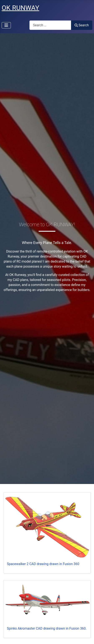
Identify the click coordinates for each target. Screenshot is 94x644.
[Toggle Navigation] (6, 25)
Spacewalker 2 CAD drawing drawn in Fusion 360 (43, 564)
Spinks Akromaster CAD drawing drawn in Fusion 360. (47, 628)
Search (82, 25)
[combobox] (50, 25)
